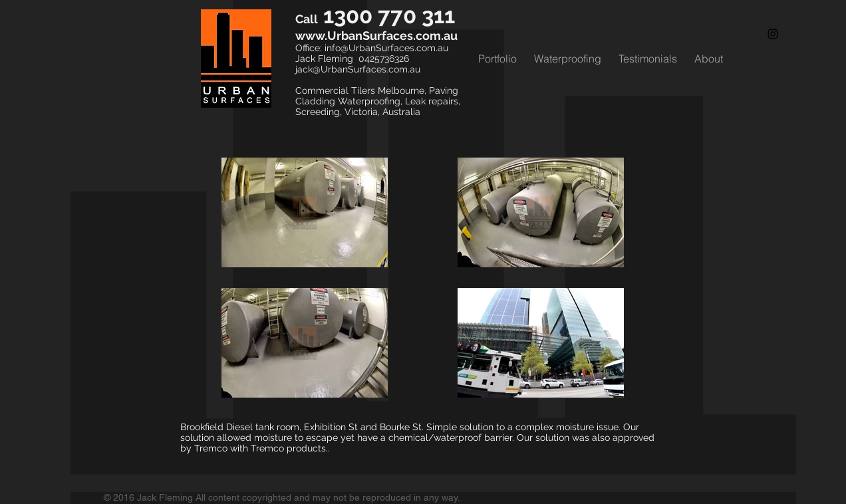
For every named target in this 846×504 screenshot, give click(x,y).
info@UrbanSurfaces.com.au (386, 48)
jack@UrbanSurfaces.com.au (358, 69)
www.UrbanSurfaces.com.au (376, 36)
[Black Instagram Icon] (773, 34)
